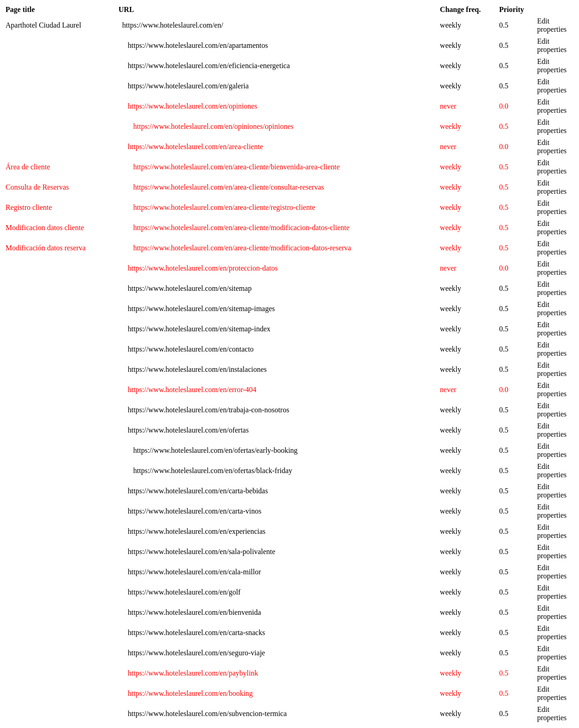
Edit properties (552, 25)
